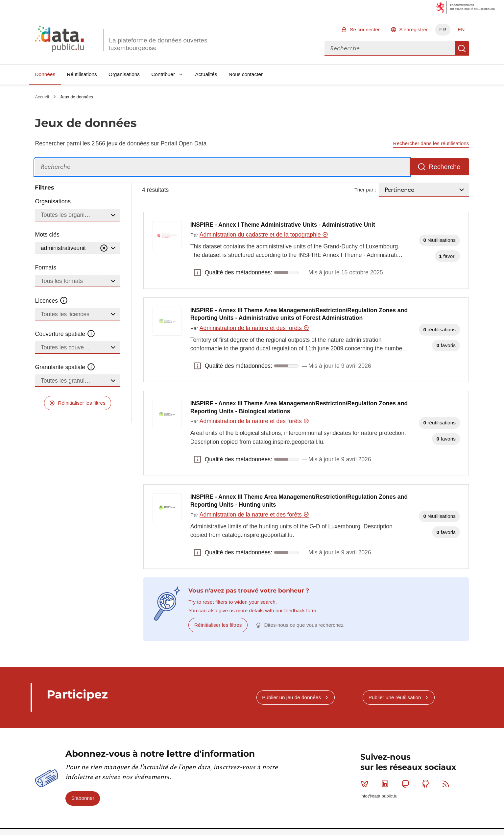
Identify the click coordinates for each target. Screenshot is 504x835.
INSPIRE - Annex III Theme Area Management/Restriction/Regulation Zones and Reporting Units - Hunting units (299, 501)
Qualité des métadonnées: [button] (198, 272)
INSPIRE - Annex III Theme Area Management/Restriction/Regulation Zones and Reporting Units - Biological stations (299, 407)
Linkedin (386, 784)
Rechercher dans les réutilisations (431, 143)
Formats (46, 267)
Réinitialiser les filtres (82, 403)
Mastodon (407, 784)
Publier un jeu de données (291, 697)
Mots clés (47, 235)
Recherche (462, 48)
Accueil (42, 97)
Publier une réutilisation (395, 697)
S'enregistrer (413, 29)
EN (461, 29)
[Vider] (104, 248)
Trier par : (365, 190)
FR (443, 29)
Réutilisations (82, 74)
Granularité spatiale (65, 367)
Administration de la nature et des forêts (254, 328)
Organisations (124, 74)
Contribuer (163, 74)
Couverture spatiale (65, 334)
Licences (51, 301)
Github (427, 784)
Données (45, 74)
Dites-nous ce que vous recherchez (304, 625)
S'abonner (83, 798)
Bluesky (366, 784)
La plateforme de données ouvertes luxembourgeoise (158, 44)
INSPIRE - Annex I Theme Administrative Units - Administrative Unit (283, 225)
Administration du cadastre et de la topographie (264, 235)
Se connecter (365, 29)
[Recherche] (222, 167)
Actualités (206, 74)
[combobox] (390, 48)
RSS (447, 784)
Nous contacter (246, 74)
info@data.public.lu (379, 796)
